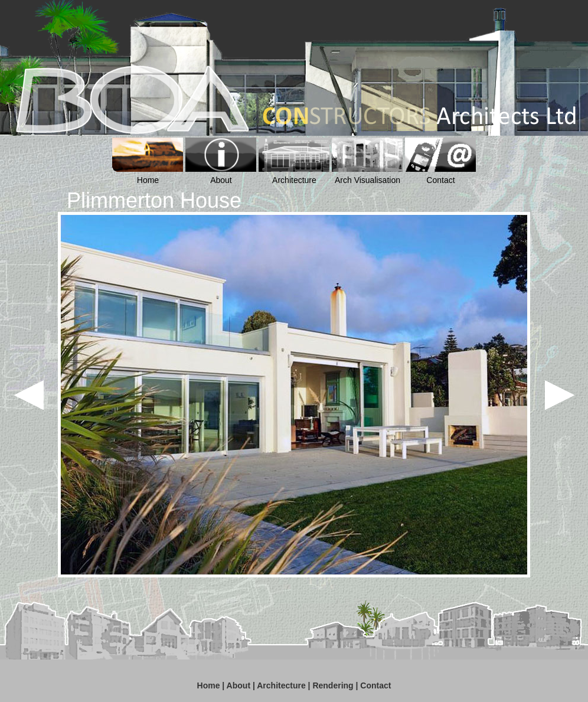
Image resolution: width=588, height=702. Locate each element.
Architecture (281, 685)
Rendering (333, 685)
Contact (375, 685)
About (239, 685)
